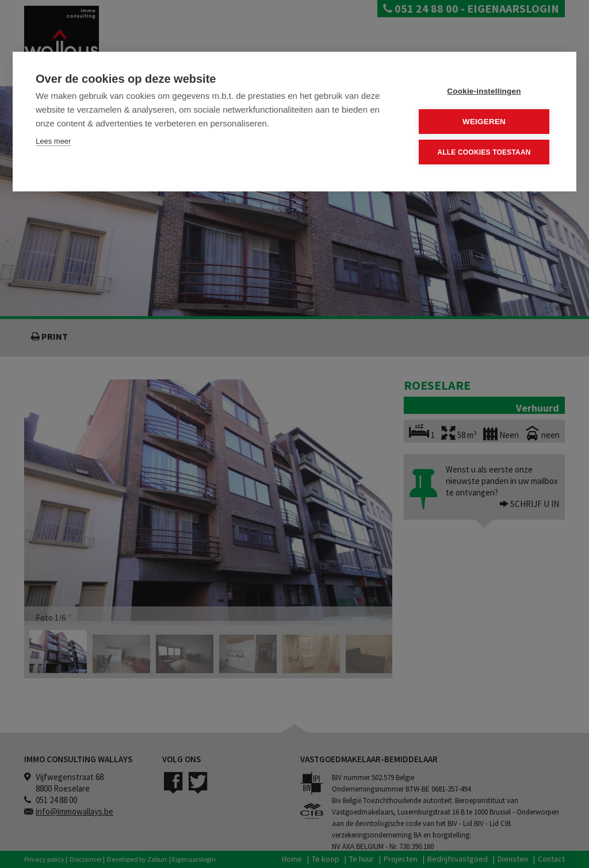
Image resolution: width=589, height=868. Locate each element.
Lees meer (53, 141)
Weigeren (484, 122)
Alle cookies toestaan (484, 152)
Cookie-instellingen (484, 91)
